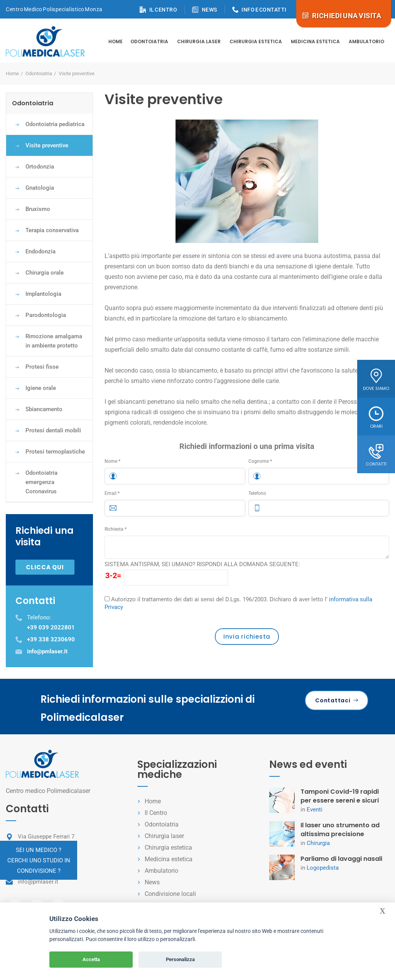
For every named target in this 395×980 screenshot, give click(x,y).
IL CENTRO (163, 10)
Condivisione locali (170, 894)
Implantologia (43, 294)
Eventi (315, 810)
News (152, 882)
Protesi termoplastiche (55, 452)
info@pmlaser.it (38, 882)
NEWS (209, 10)
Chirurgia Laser (199, 41)
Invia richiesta (247, 637)
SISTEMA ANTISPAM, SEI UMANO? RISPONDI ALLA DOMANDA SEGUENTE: (202, 564)
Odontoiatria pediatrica (55, 124)
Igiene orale (41, 388)
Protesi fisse (42, 367)
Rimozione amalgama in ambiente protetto (54, 341)
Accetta (91, 959)
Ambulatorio (366, 41)
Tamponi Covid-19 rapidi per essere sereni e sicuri (340, 796)
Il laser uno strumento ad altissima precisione (340, 830)
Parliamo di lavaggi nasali (341, 859)
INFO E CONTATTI (264, 10)
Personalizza (180, 959)
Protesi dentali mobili (53, 430)
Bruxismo (38, 209)
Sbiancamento (44, 409)
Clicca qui (45, 567)
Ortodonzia (40, 167)
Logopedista (323, 868)
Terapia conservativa (52, 230)
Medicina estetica (315, 41)
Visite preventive (47, 145)
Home (116, 41)
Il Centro (156, 813)
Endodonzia (41, 251)
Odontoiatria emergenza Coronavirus (41, 482)
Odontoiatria (149, 41)
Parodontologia (46, 315)
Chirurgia (318, 843)
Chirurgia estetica (256, 41)
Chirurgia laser (164, 836)
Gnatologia (40, 188)
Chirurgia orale (45, 273)
